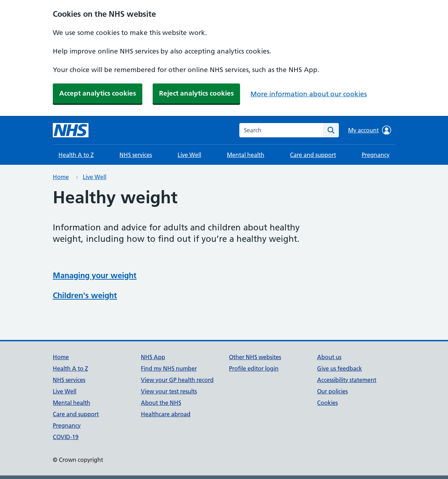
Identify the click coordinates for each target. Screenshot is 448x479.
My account (370, 130)
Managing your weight (95, 275)
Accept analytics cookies (98, 93)
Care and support (313, 155)
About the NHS (161, 403)
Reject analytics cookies (196, 93)
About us (329, 357)
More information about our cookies (309, 94)
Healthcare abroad (166, 414)
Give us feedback (340, 368)
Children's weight (85, 295)
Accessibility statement (347, 380)
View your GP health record (177, 380)
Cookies (327, 403)
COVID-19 (66, 437)
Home (61, 177)
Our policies (332, 391)
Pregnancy (376, 155)
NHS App (153, 357)
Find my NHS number (169, 368)
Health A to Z (76, 155)
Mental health (246, 155)
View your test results (169, 391)
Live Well (189, 155)
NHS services (136, 155)
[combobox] (281, 130)
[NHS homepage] (71, 130)
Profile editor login (254, 368)
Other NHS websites (255, 357)
